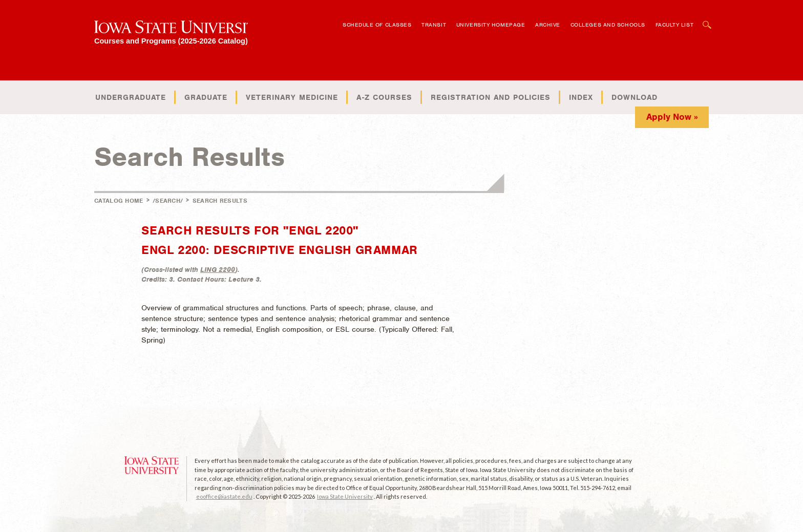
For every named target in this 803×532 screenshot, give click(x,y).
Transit (434, 25)
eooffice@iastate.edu (224, 496)
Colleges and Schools (608, 25)
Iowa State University (345, 496)
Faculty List (675, 25)
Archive (548, 25)
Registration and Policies (491, 97)
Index (581, 97)
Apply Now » (672, 117)
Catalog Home (119, 201)
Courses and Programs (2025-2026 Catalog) (171, 41)
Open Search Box (707, 20)
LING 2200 (218, 270)
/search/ (168, 201)
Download (635, 97)
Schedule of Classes (377, 25)
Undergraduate (131, 97)
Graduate (206, 97)
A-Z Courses (384, 97)
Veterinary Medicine (292, 97)
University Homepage (491, 25)
